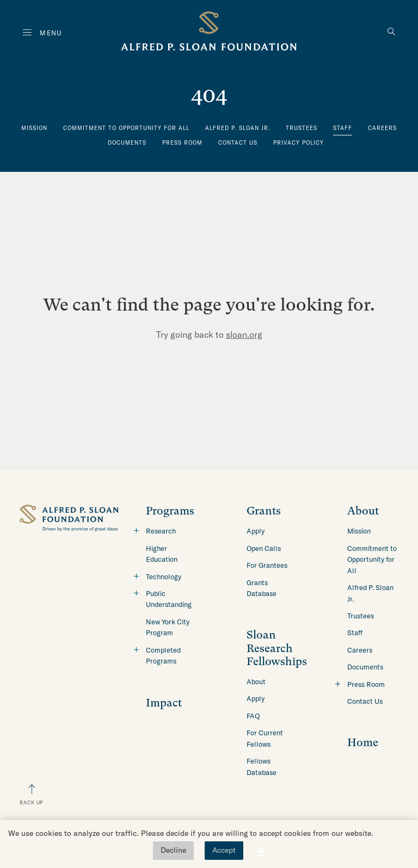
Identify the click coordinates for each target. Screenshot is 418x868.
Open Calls (264, 548)
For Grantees (267, 565)
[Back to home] (209, 33)
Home (363, 743)
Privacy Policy (299, 143)
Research (161, 531)
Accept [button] (224, 850)
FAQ (253, 716)
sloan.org (244, 334)
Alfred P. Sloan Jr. (238, 128)
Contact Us (238, 143)
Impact (164, 703)
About (256, 681)
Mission (34, 128)
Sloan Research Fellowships (277, 648)
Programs (170, 511)
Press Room (182, 143)
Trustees (302, 128)
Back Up (32, 802)
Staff (343, 128)
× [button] (261, 851)
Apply (256, 531)
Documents (127, 143)
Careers (382, 128)
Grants (264, 511)
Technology (164, 576)
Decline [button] (173, 850)
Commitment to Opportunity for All (126, 128)
